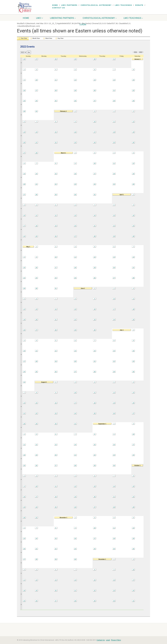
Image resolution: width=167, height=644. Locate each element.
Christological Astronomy (96, 5)
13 (95, 80)
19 (75, 90)
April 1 (122, 195)
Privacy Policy (116, 640)
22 (133, 90)
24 (36, 101)
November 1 (63, 518)
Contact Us (59, 8)
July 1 (122, 330)
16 (24, 90)
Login (83, 25)
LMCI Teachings (123, 5)
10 (36, 80)
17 (36, 90)
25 (56, 101)
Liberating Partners (63, 18)
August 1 (44, 382)
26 (24, 59)
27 (36, 59)
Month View (36, 38)
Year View (24, 38)
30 (95, 59)
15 (133, 80)
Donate (139, 5)
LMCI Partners (69, 5)
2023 (141, 52)
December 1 (102, 559)
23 (24, 101)
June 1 (83, 288)
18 (56, 90)
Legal (108, 640)
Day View (61, 38)
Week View (49, 38)
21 (114, 90)
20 (95, 90)
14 (114, 80)
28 (56, 59)
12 (75, 80)
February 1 (63, 111)
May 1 (28, 247)
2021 (136, 52)
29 (75, 59)
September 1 (102, 424)
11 (56, 80)
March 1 (63, 153)
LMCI (40, 18)
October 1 (137, 466)
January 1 (137, 59)
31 (114, 59)
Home (55, 5)
